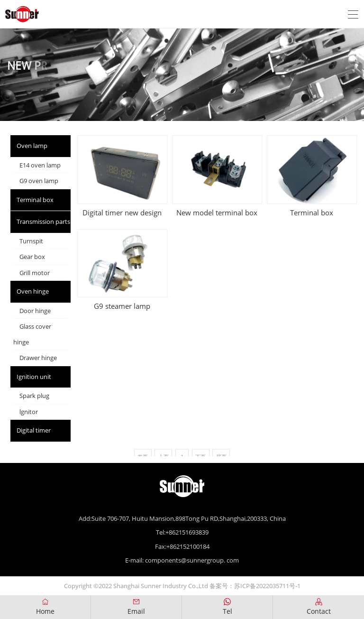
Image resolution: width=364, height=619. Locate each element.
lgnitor (29, 412)
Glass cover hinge (32, 334)
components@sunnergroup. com (192, 560)
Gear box (32, 257)
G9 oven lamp (39, 181)
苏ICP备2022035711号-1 (267, 586)
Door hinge (35, 311)
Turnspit (31, 241)
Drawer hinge (38, 358)
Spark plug (34, 396)
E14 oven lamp (40, 165)
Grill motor (35, 273)
